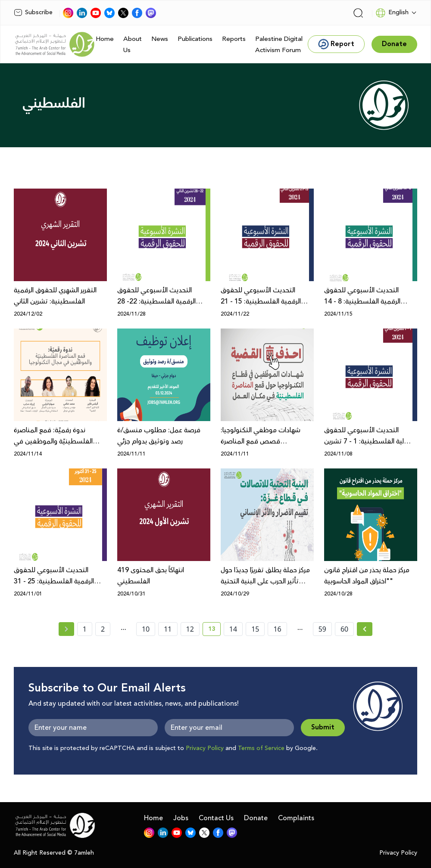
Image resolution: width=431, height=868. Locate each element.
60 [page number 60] (344, 629)
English (392, 13)
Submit (323, 727)
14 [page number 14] (233, 629)
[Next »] (365, 629)
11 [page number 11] (168, 629)
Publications (195, 39)
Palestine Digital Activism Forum (279, 45)
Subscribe (33, 12)
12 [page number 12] (190, 629)
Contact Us (216, 818)
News (160, 39)
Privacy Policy (205, 748)
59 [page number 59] (322, 629)
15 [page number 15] (255, 629)
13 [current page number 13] (214, 630)
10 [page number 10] (146, 629)
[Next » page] (365, 629)
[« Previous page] (66, 629)
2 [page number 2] (103, 629)
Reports (234, 39)
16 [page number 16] (277, 629)
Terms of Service (261, 748)
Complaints (296, 818)
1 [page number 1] (85, 629)
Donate (256, 818)
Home (105, 39)
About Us (133, 45)
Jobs (181, 818)
